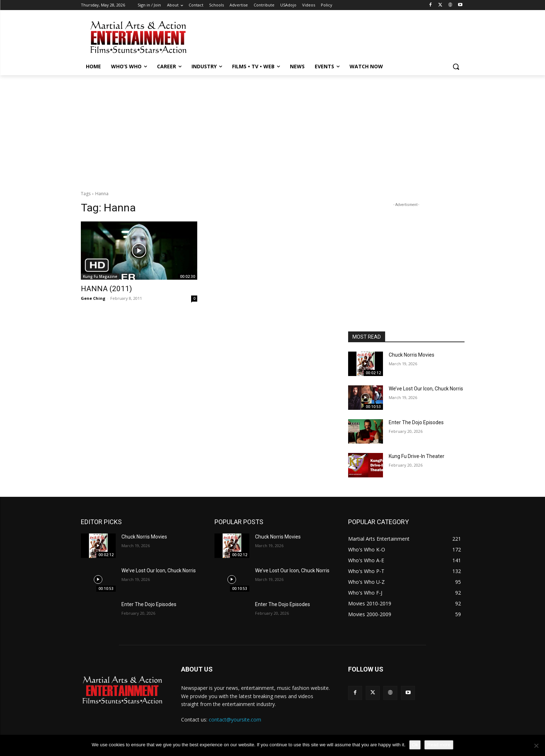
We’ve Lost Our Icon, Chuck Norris (426, 389)
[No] (536, 746)
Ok (415, 745)
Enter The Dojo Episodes (416, 422)
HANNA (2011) (106, 289)
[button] (456, 67)
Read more (439, 745)
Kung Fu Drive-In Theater (417, 456)
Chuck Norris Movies (412, 355)
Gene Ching (93, 298)
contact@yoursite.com (235, 720)
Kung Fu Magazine (100, 276)
